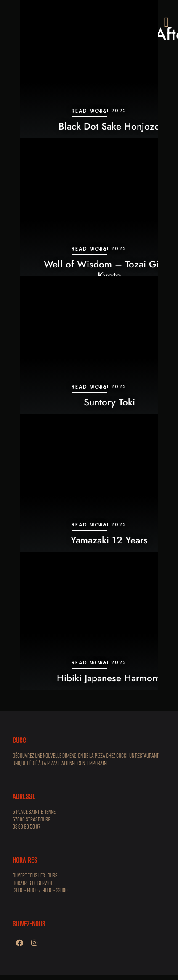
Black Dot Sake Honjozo (109, 126)
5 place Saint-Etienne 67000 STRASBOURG (34, 815)
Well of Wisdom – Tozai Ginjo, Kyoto (109, 270)
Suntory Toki (109, 402)
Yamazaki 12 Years (109, 540)
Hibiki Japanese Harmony (109, 678)
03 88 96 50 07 (27, 826)
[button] (166, 22)
